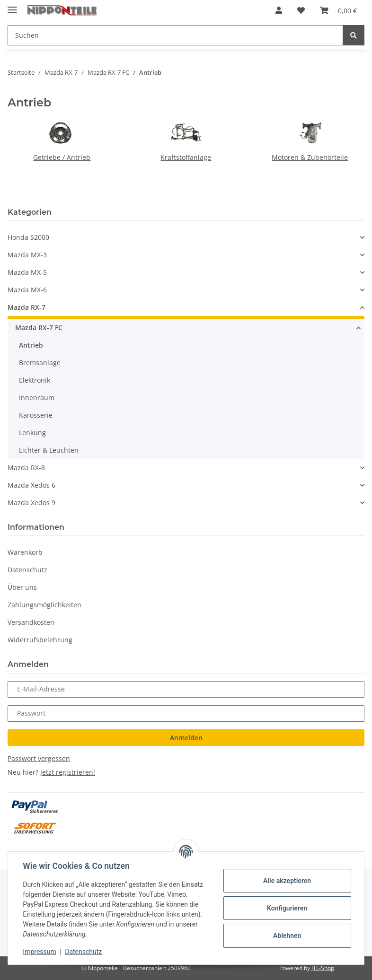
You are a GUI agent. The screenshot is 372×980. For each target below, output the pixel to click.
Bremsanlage (40, 363)
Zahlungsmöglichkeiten (44, 605)
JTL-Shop (323, 968)
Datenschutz (27, 570)
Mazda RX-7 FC (39, 328)
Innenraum (37, 398)
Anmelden (186, 738)
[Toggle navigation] (12, 6)
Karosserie (36, 415)
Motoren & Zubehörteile (310, 157)
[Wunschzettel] (301, 10)
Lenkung (32, 433)
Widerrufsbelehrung (40, 640)
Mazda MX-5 (27, 272)
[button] (279, 10)
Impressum (40, 952)
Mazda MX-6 (27, 290)
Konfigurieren (287, 908)
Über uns (22, 587)
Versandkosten (31, 622)
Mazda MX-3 (27, 255)
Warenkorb (25, 552)
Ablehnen (287, 936)
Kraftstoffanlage (186, 157)
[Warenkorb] (338, 10)
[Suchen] (175, 35)
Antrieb (31, 345)
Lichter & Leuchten (49, 450)
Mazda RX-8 (26, 468)
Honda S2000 (28, 237)
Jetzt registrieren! (68, 772)
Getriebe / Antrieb (62, 157)
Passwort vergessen (39, 758)
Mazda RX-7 (27, 307)
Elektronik (35, 380)
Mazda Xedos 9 (31, 503)
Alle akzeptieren (287, 881)
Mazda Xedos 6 (31, 485)
